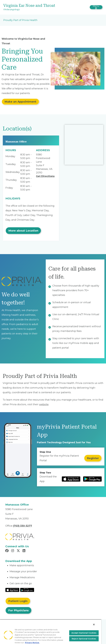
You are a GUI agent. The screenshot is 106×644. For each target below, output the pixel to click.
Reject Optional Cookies (84, 639)
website (44, 404)
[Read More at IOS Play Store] (12, 590)
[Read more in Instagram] (13, 551)
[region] (51, 632)
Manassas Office (16, 142)
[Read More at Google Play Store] (27, 590)
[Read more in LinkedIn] (24, 551)
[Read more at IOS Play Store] (71, 479)
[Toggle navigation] (96, 7)
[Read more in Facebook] (7, 551)
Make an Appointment (20, 102)
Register (93, 458)
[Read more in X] (19, 551)
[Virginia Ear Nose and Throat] (36, 7)
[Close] (94, 625)
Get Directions (45, 176)
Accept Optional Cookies (84, 633)
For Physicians (18, 610)
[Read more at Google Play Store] (92, 479)
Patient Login (18, 601)
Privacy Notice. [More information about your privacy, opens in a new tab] (32, 643)
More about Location (23, 231)
